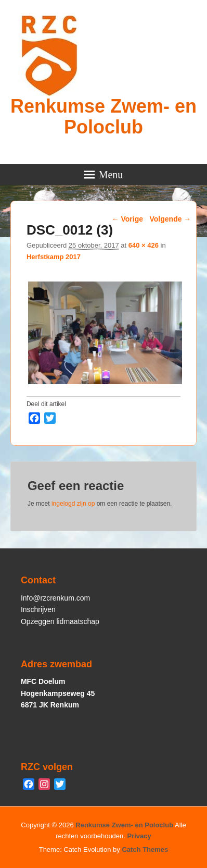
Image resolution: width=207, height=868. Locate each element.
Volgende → (171, 219)
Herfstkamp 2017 (54, 257)
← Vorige (127, 219)
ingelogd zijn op (73, 504)
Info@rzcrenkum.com (55, 598)
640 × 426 (144, 245)
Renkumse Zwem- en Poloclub (103, 117)
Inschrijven (38, 609)
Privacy (139, 836)
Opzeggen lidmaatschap (60, 621)
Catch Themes (145, 849)
